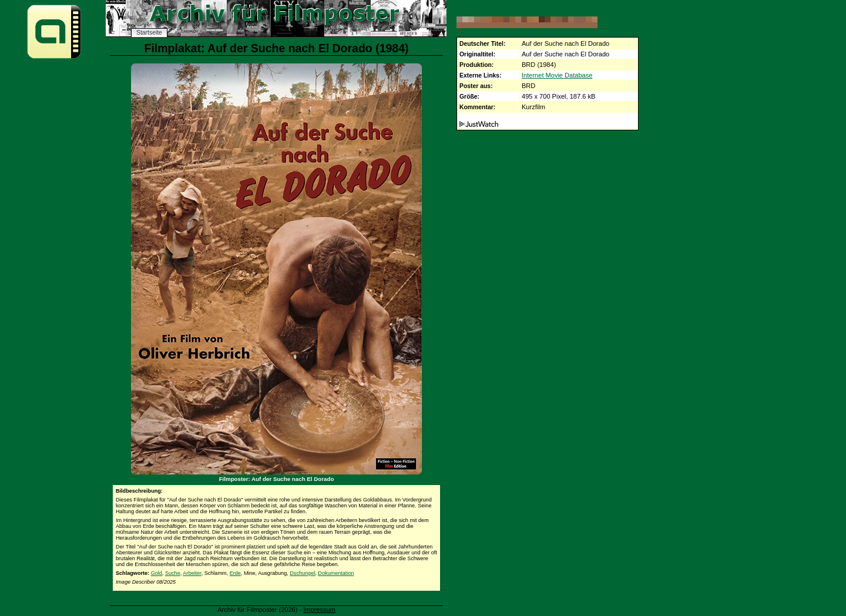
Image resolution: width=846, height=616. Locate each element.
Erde (235, 573)
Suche (173, 573)
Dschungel (302, 573)
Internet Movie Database (557, 75)
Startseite (149, 33)
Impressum (319, 610)
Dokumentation (336, 573)
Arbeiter (192, 573)
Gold (157, 573)
